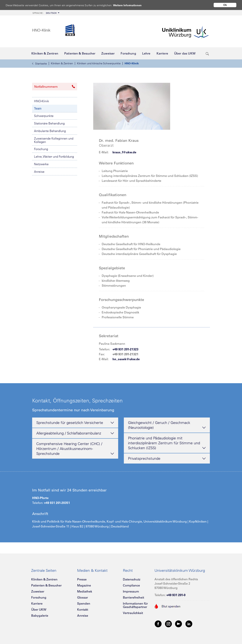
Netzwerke (41, 164)
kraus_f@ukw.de (124, 152)
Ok (225, 5)
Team (38, 109)
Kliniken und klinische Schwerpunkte (99, 63)
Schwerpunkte (44, 116)
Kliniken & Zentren (62, 63)
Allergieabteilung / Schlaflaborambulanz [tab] (75, 433)
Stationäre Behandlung (49, 123)
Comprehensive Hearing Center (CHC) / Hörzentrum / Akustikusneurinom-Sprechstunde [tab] (75, 449)
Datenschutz (132, 579)
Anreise (39, 172)
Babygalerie (40, 616)
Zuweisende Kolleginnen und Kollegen (54, 140)
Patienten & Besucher (46, 585)
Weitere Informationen (131, 5)
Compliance (131, 585)
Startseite (40, 64)
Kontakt (83, 609)
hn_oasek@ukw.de (126, 359)
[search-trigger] (207, 53)
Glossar (83, 597)
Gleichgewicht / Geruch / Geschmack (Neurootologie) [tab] (167, 425)
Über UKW (39, 609)
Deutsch (45, 13)
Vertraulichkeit (133, 613)
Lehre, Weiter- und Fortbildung (54, 157)
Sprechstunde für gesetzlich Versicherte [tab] (75, 423)
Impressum (131, 591)
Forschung (41, 149)
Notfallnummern (55, 87)
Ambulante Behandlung (50, 131)
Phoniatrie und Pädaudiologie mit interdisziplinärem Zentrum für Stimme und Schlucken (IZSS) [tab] (167, 443)
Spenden (84, 603)
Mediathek (85, 591)
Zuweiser (38, 591)
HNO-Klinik (132, 63)
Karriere (37, 603)
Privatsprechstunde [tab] (167, 459)
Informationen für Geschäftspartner (135, 605)
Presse (82, 579)
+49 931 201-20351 (57, 503)
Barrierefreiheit (133, 597)
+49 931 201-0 (176, 595)
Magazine (84, 585)
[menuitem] (46, 13)
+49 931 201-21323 (125, 349)
